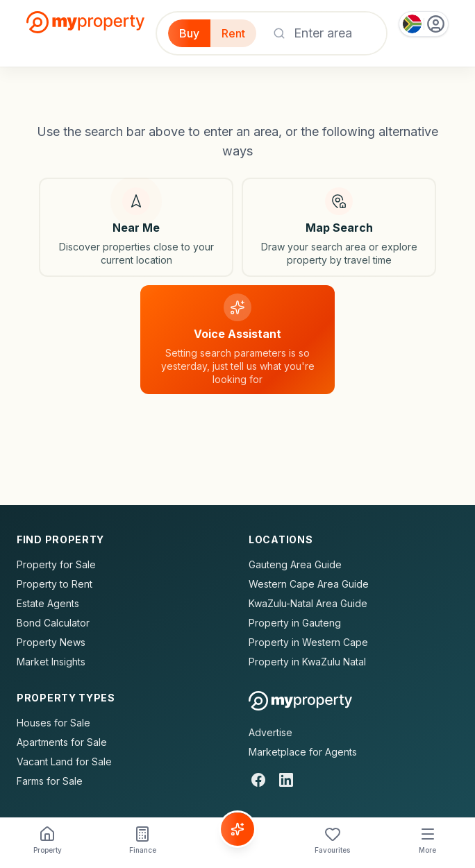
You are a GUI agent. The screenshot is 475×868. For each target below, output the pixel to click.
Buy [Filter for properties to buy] (189, 33)
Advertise (270, 732)
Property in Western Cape (308, 642)
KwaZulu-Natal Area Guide (308, 603)
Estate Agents (48, 603)
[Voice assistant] (237, 340)
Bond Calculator (53, 623)
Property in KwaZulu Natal (307, 662)
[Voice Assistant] (237, 829)
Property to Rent (55, 584)
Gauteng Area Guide (295, 564)
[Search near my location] (136, 227)
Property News (51, 642)
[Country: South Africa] (424, 24)
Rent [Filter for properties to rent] (233, 33)
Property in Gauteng (295, 623)
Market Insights (51, 662)
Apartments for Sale (62, 742)
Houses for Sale (53, 723)
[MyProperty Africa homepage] (300, 701)
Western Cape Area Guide (309, 584)
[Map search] (339, 227)
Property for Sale (56, 564)
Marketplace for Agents (303, 752)
